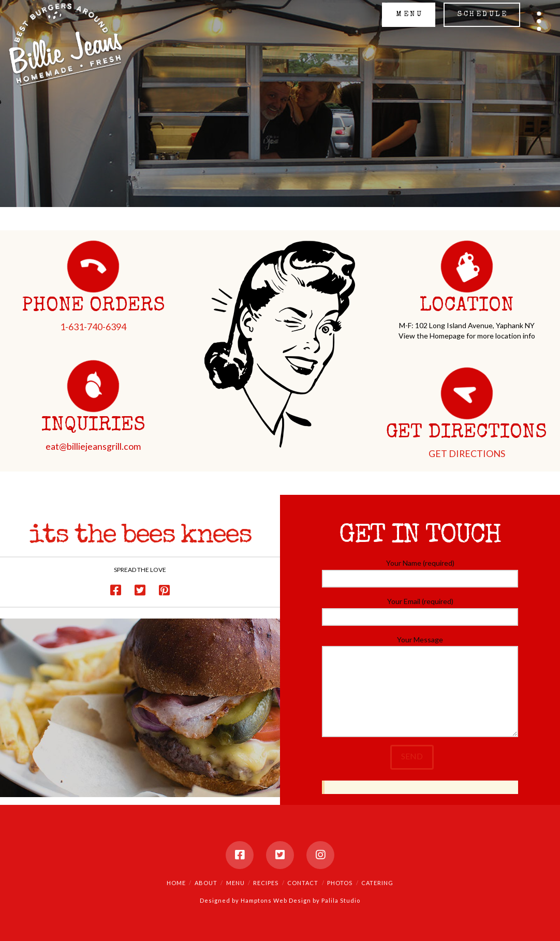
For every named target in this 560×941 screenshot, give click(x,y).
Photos (340, 883)
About (206, 883)
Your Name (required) (420, 571)
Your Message (420, 646)
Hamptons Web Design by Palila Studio (300, 900)
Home (176, 883)
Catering (377, 883)
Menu (235, 883)
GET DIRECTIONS (467, 453)
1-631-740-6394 (93, 327)
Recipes (266, 883)
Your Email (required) (420, 609)
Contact (303, 883)
